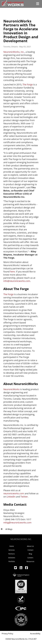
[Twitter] (16, 568)
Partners (12, 554)
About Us (30, 546)
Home (12, 546)
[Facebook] (26, 568)
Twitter (24, 497)
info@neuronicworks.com (17, 281)
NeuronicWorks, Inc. (14, 52)
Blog (30, 554)
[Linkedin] (21, 568)
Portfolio (12, 561)
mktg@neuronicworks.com (17, 523)
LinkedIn (11, 497)
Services (12, 550)
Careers (30, 558)
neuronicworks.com (14, 493)
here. (13, 272)
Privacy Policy (7, 634)
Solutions (12, 558)
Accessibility (35, 634)
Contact (30, 550)
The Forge (28, 84)
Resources (30, 561)
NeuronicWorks (11, 389)
